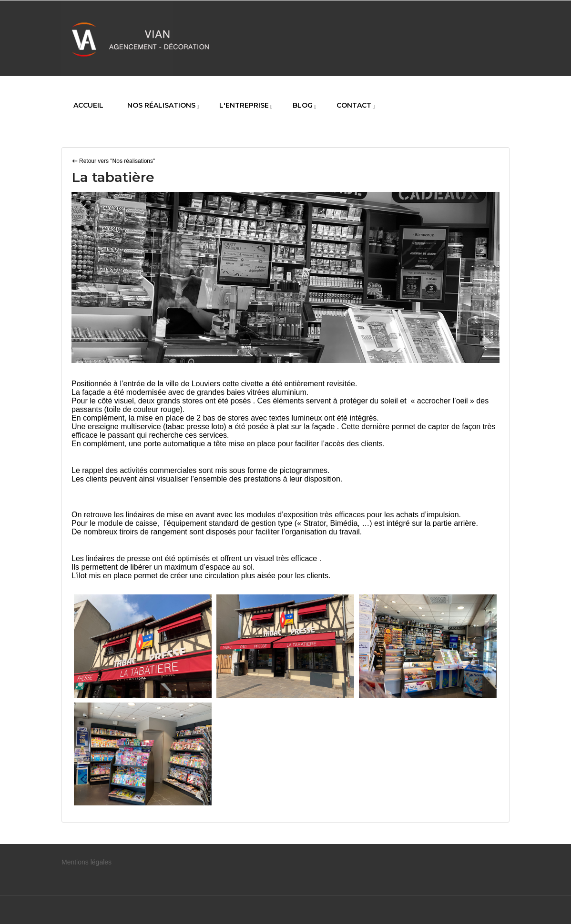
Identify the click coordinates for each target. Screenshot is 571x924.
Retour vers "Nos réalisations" (117, 161)
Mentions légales (87, 862)
